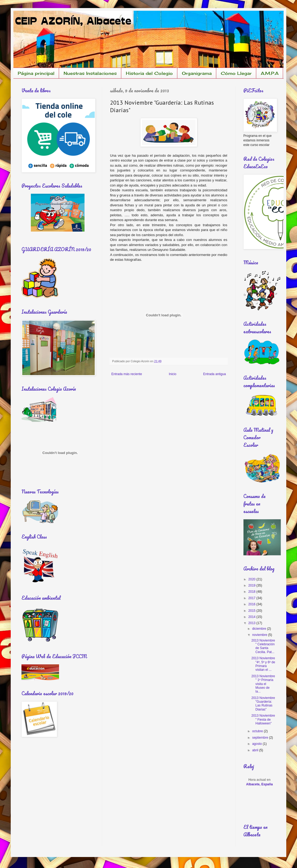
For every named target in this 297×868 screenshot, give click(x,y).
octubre (258, 731)
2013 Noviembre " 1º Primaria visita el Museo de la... (263, 684)
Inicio (173, 374)
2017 (252, 598)
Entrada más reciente (127, 374)
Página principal (36, 73)
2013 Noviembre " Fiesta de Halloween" (263, 719)
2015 (252, 611)
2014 (252, 617)
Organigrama (197, 73)
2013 (252, 623)
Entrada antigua (214, 374)
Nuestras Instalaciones (90, 73)
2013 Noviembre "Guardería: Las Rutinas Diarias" (263, 704)
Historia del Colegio (149, 73)
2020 (252, 579)
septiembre (261, 738)
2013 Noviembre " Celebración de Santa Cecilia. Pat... (263, 646)
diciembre (260, 629)
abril (256, 750)
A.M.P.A (270, 73)
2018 (252, 592)
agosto (257, 744)
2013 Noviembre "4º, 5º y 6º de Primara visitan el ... (263, 664)
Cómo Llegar (236, 73)
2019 (252, 585)
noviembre (260, 635)
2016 (252, 604)
